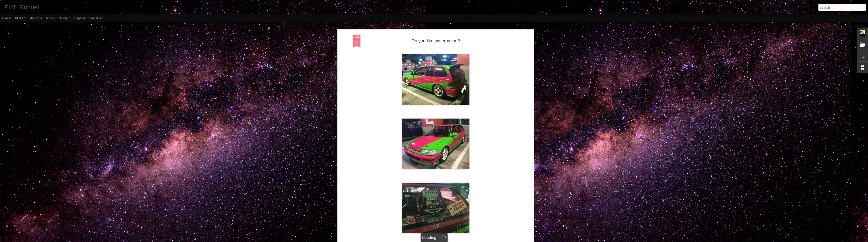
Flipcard (21, 18)
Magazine (36, 18)
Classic (7, 18)
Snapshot (79, 18)
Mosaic (51, 18)
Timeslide (95, 18)
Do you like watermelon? (436, 37)
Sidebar (64, 18)
